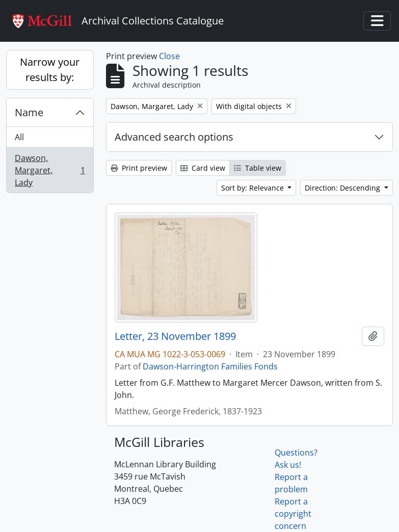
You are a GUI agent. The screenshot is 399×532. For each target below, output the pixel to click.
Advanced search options (174, 137)
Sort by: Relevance (254, 188)
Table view (258, 168)
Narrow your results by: (50, 70)
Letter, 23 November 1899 (175, 336)
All (19, 137)
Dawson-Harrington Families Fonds (210, 366)
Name (29, 112)
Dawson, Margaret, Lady (50, 170)
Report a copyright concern (293, 514)
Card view (203, 168)
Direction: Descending (343, 188)
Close (169, 56)
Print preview (139, 168)
